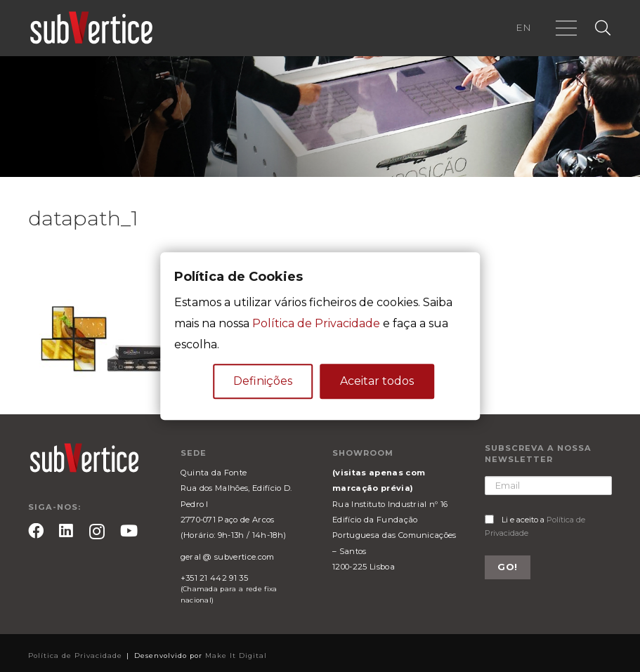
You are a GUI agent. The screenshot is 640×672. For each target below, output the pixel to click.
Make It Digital (236, 655)
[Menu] (566, 28)
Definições (263, 381)
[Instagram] (97, 532)
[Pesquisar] (603, 28)
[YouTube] (129, 531)
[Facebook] (36, 531)
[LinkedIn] (66, 531)
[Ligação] (91, 28)
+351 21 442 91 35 (214, 578)
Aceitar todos (377, 381)
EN (523, 27)
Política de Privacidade (316, 323)
